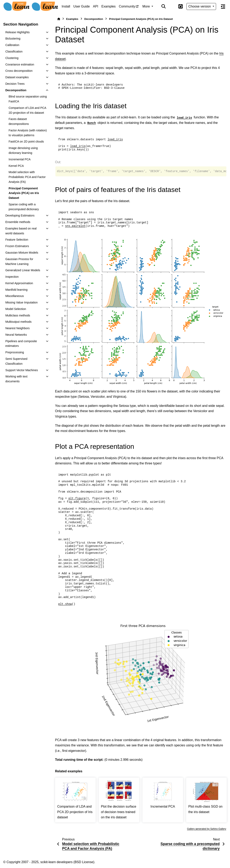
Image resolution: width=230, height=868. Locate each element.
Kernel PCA (16, 166)
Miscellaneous (14, 296)
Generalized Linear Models (23, 270)
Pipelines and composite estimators (21, 344)
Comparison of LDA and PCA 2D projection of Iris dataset (27, 110)
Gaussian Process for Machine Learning (19, 261)
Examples (108, 6)
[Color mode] (172, 6)
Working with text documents (16, 379)
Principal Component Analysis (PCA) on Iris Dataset (24, 193)
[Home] (59, 19)
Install (66, 6)
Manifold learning (16, 290)
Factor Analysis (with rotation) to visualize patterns (28, 133)
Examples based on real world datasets (21, 231)
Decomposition (16, 90)
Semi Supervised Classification (16, 361)
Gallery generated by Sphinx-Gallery (207, 829)
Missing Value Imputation (21, 302)
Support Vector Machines (22, 370)
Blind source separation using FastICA (28, 99)
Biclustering (13, 39)
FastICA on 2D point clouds (26, 141)
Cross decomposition (19, 71)
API (96, 6)
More (147, 6)
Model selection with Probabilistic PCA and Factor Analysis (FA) (27, 177)
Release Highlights (17, 32)
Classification (14, 51)
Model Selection (16, 309)
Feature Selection (17, 240)
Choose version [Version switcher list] (200, 6)
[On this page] (223, 6)
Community (127, 6)
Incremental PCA (20, 159)
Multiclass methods (18, 315)
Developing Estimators (20, 215)
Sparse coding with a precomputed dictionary (24, 207)
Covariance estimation (20, 64)
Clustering (12, 58)
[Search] (164, 6)
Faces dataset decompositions (19, 121)
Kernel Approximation (19, 283)
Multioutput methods (18, 322)
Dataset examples (17, 77)
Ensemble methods (18, 222)
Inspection (12, 277)
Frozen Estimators (17, 246)
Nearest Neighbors (17, 328)
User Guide (82, 6)
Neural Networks (16, 335)
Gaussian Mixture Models (22, 253)
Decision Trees (15, 84)
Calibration (12, 45)
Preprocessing (15, 352)
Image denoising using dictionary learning (23, 150)
